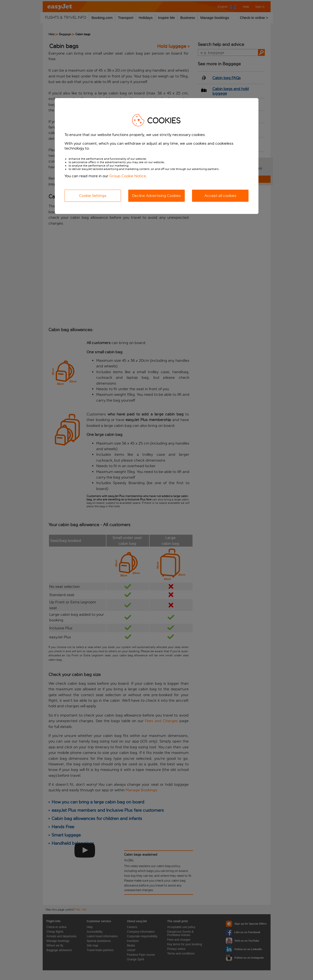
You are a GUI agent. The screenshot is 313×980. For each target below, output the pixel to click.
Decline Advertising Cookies (156, 196)
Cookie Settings (93, 196)
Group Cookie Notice (128, 176)
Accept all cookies (220, 196)
